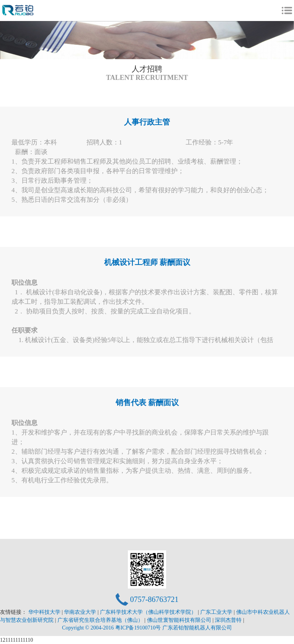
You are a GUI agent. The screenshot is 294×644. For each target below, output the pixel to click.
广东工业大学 (217, 612)
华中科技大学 (45, 612)
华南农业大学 (81, 612)
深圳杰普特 (229, 620)
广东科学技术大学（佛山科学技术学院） (149, 612)
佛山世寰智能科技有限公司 (180, 620)
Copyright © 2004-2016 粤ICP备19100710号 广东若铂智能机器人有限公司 (147, 628)
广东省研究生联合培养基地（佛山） (101, 620)
